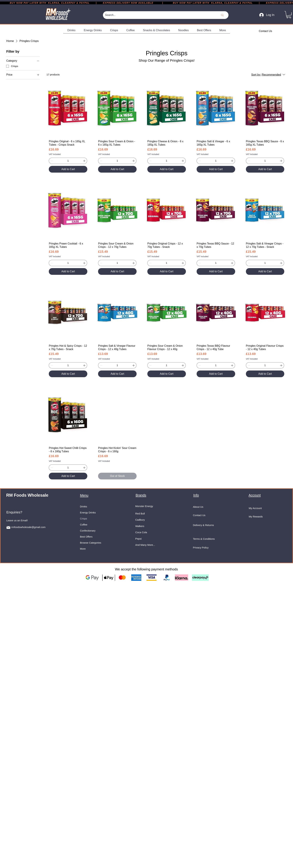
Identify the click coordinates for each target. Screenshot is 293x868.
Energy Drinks (88, 513)
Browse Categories (91, 543)
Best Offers (86, 537)
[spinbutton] (68, 161)
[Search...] (157, 15)
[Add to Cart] (68, 169)
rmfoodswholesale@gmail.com (28, 527)
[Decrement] (51, 161)
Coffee (84, 525)
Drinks (84, 506)
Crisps (84, 519)
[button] (289, 15)
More (83, 549)
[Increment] (85, 161)
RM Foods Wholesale (27, 495)
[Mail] (8, 528)
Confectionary (88, 531)
